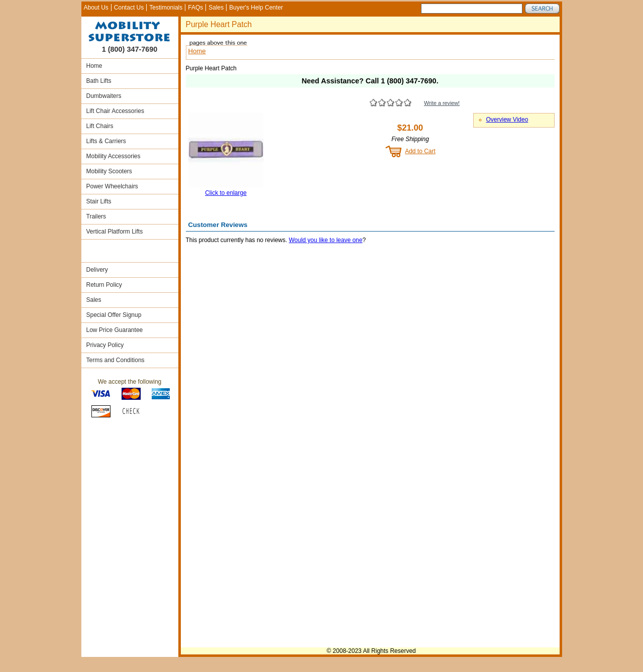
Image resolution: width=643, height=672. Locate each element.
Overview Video (507, 120)
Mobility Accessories (114, 156)
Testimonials (166, 8)
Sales (216, 8)
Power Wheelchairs (112, 186)
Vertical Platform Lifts (115, 232)
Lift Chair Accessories (115, 111)
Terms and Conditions (116, 360)
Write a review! (442, 103)
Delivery (97, 270)
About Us (96, 8)
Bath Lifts (99, 81)
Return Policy (104, 285)
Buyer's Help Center (256, 8)
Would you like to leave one (326, 240)
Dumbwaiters (104, 96)
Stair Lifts (99, 201)
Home (94, 66)
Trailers (96, 216)
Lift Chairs (100, 126)
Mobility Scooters (109, 171)
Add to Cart (420, 151)
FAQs (195, 8)
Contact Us (129, 8)
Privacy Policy (105, 345)
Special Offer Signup (114, 315)
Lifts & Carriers (106, 141)
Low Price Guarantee (115, 330)
